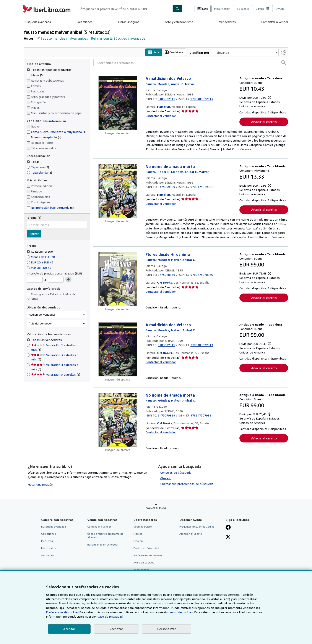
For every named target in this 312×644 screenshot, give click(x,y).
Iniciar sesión (222, 9)
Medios (138, 534)
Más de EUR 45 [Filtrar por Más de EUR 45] (39, 268)
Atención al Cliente (191, 534)
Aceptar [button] (69, 629)
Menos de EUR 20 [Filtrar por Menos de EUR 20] (41, 257)
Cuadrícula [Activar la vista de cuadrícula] (174, 52)
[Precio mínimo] (35, 280)
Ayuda (280, 9)
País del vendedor (40, 324)
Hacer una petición (41, 484)
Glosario (166, 478)
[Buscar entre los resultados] (191, 63)
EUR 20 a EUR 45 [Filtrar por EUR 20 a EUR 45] (40, 262)
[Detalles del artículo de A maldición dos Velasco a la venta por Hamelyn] (118, 103)
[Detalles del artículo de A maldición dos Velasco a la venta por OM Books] (118, 349)
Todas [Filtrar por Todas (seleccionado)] (33, 162)
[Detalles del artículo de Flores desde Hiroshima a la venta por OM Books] (118, 279)
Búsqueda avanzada (37, 22)
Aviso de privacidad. (110, 616)
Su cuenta (243, 9)
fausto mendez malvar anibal (64, 38)
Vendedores (227, 22)
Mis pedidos (48, 548)
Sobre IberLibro (143, 527)
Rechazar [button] (116, 629)
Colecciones (84, 22)
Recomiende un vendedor (103, 545)
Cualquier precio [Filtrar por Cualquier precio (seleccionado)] (40, 251)
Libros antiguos (129, 22)
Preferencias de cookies (62, 612)
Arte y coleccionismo (179, 22)
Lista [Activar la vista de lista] (154, 52)
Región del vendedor (42, 315)
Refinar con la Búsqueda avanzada (118, 38)
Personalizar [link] (167, 629)
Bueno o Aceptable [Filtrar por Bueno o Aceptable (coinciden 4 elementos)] (44, 137)
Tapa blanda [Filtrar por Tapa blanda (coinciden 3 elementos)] (39, 172)
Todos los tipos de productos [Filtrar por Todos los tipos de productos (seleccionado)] (50, 70)
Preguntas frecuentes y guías (197, 527)
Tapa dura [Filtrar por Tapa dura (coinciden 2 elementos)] (38, 167)
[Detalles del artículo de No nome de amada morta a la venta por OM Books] (118, 420)
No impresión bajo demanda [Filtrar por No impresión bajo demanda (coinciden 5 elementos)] (50, 208)
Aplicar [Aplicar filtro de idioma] (34, 234)
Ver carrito (47, 555)
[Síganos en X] (228, 537)
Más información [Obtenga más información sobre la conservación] (55, 121)
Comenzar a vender (275, 22)
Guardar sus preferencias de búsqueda (187, 484)
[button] (284, 63)
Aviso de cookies (144, 562)
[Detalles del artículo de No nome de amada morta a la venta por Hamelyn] (118, 191)
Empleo (138, 541)
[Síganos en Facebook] (228, 528)
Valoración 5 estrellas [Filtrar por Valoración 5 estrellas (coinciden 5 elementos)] (56, 375)
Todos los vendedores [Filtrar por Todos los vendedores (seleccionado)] (47, 340)
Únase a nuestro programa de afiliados (105, 536)
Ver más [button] (245, 149)
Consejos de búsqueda (176, 473)
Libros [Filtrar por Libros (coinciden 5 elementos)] (35, 75)
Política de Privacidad (146, 548)
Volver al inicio (156, 508)
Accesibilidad (141, 570)
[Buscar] (177, 9)
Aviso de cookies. (182, 612)
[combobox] (124, 9)
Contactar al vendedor (161, 116)
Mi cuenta (47, 541)
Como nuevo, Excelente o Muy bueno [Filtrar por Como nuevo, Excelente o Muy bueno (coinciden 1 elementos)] (56, 132)
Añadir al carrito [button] (264, 122)
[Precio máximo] (56, 280)
